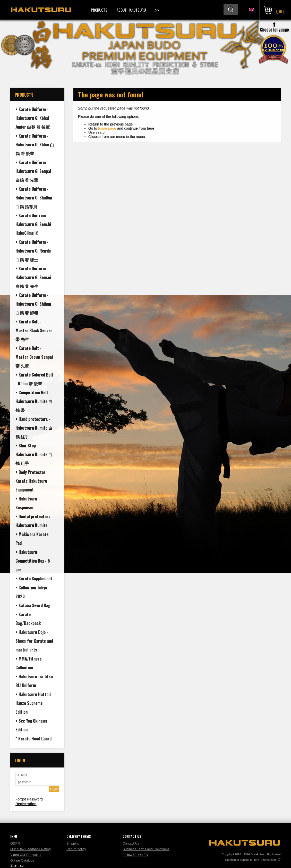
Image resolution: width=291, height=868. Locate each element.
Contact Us (131, 843)
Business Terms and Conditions (146, 849)
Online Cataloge (22, 860)
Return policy (76, 849)
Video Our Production (26, 855)
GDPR (15, 843)
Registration (26, 804)
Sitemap (17, 865)
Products (99, 10)
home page (107, 128)
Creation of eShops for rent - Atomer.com (253, 860)
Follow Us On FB (135, 855)
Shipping (73, 843)
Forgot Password (29, 799)
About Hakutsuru (131, 10)
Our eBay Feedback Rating (31, 849)
